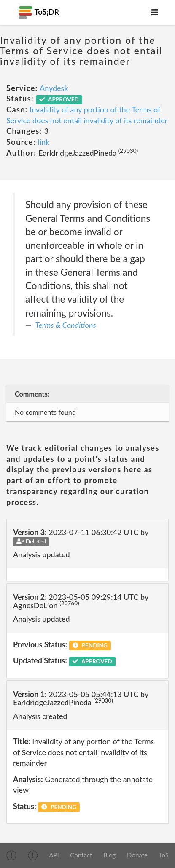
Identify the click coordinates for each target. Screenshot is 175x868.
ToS (164, 855)
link (44, 142)
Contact (81, 855)
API (54, 855)
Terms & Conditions (66, 325)
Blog (109, 855)
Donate (137, 855)
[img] (11, 855)
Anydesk (54, 88)
